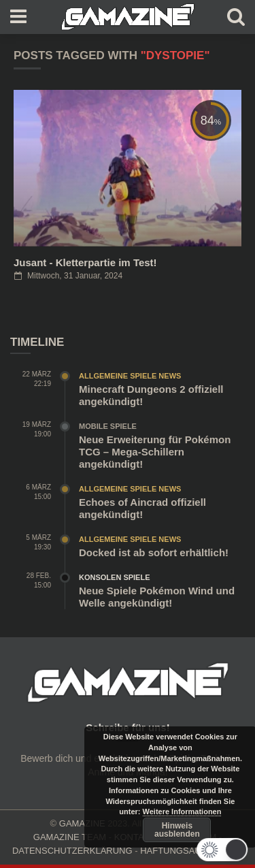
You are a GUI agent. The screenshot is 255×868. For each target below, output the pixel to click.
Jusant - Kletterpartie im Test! (85, 262)
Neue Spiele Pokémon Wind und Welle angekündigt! (157, 597)
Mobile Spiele (108, 426)
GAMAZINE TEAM (70, 837)
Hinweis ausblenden (177, 830)
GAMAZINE (82, 823)
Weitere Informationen (182, 811)
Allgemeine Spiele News (130, 376)
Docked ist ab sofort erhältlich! (154, 552)
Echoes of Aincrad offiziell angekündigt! (142, 508)
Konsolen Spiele (115, 577)
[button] (223, 850)
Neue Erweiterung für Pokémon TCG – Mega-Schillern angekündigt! (155, 452)
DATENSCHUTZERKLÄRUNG (72, 851)
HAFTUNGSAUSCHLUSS (191, 851)
